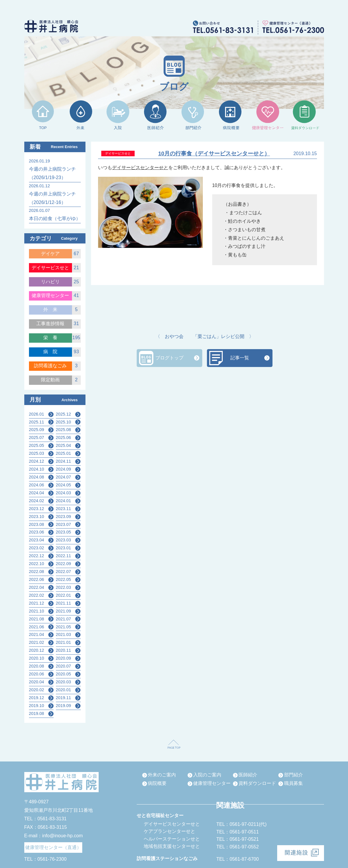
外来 (53, 309)
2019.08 (37, 713)
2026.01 (37, 414)
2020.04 (37, 682)
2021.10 (37, 611)
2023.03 (64, 540)
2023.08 (37, 524)
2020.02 (37, 690)
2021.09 (64, 611)
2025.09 (37, 430)
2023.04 (37, 540)
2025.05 (37, 445)
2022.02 (37, 595)
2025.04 (64, 445)
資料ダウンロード (257, 783)
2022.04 (37, 587)
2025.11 (37, 422)
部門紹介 (294, 775)
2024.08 (37, 477)
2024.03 (64, 493)
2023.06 (37, 532)
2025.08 (64, 430)
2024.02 (37, 501)
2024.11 (64, 461)
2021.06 (37, 627)
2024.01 (64, 501)
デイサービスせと (50, 268)
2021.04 (37, 634)
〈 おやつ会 (169, 336)
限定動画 (50, 380)
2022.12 (37, 556)
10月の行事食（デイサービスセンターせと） (214, 153)
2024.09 (64, 469)
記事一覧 (240, 358)
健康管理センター (50, 295)
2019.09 (64, 706)
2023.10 (37, 517)
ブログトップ (169, 358)
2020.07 (64, 666)
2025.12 (64, 414)
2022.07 (64, 572)
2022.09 (64, 564)
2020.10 (37, 658)
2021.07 (64, 619)
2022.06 (37, 579)
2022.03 (64, 587)
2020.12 (37, 650)
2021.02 (37, 642)
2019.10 (37, 706)
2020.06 (37, 674)
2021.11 (64, 603)
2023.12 (37, 509)
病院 (53, 352)
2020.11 (64, 650)
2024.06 (37, 485)
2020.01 (64, 690)
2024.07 (64, 477)
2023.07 (64, 524)
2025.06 (64, 438)
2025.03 (37, 453)
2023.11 (64, 509)
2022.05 (64, 579)
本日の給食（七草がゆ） (55, 218)
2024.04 (37, 493)
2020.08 (37, 666)
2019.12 (37, 698)
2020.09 (64, 658)
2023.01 (64, 548)
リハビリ (50, 282)
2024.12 (37, 461)
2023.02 (37, 548)
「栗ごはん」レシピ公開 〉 (223, 336)
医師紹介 (248, 775)
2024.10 (37, 469)
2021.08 (37, 619)
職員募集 (294, 783)
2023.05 (64, 532)
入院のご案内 (207, 775)
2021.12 (37, 603)
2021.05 (64, 627)
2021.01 (64, 642)
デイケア (50, 254)
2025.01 (64, 453)
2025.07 (37, 438)
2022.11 (64, 556)
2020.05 (64, 674)
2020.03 (64, 682)
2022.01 (64, 595)
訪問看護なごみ (50, 366)
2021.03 (64, 634)
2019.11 (64, 698)
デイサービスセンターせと (140, 168)
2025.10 (64, 422)
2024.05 (64, 485)
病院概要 (157, 783)
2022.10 (37, 564)
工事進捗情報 (50, 324)
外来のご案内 (162, 775)
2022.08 (37, 572)
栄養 (53, 338)
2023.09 (64, 517)
